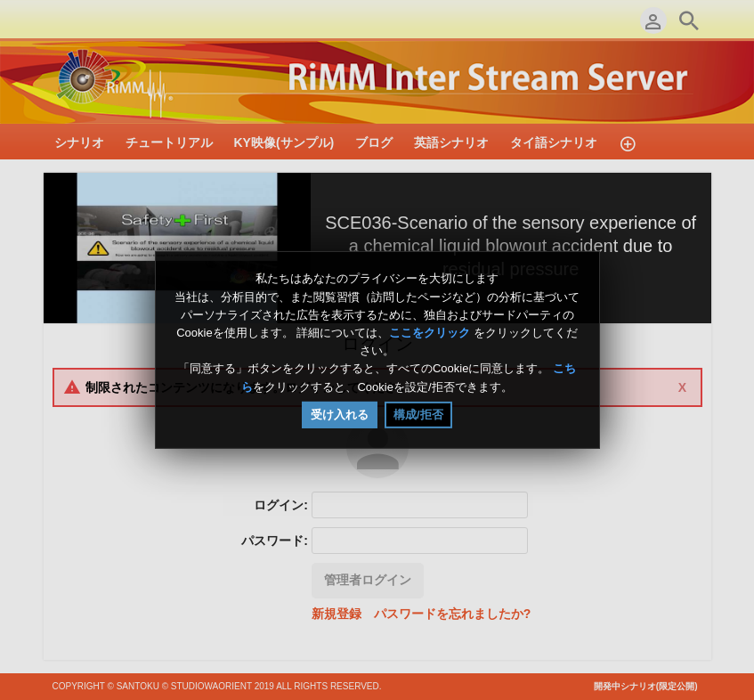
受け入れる (340, 415)
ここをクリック (430, 333)
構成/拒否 (418, 415)
